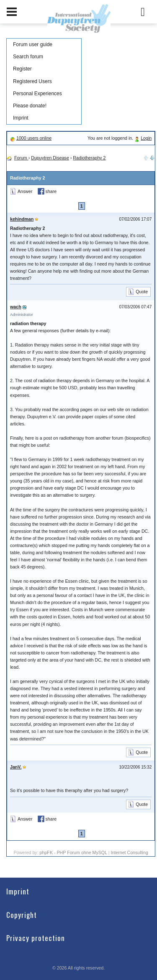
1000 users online (34, 138)
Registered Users (32, 81)
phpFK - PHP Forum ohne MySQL (74, 852)
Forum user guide (33, 44)
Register (22, 69)
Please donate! (30, 106)
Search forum (28, 57)
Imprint (21, 118)
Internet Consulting (129, 852)
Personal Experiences (37, 94)
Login (146, 138)
